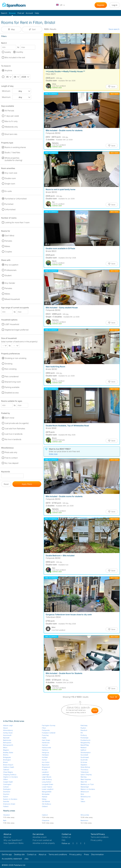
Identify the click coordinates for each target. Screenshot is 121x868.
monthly (20, 52)
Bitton (5, 748)
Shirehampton (86, 752)
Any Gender (10, 283)
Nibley (44, 799)
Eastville (6, 801)
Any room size (11, 173)
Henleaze (45, 755)
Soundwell (84, 755)
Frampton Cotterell (49, 733)
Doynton (6, 794)
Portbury (84, 735)
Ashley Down (8, 733)
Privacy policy (96, 840)
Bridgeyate (7, 757)
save (95, 711)
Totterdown (85, 772)
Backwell (6, 738)
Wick (82, 794)
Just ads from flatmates (15, 429)
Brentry (6, 755)
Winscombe (85, 815)
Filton (44, 728)
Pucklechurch (85, 740)
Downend (7, 792)
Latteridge (45, 775)
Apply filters (27, 484)
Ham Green (46, 740)
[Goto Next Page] (114, 697)
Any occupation (12, 265)
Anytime (8, 70)
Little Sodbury (47, 779)
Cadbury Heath (9, 767)
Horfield (45, 757)
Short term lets (11, 134)
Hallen (44, 738)
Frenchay (45, 735)
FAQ (63, 840)
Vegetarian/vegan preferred (16, 330)
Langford (45, 772)
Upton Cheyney (86, 775)
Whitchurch (85, 792)
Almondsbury (8, 730)
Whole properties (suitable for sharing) (13, 159)
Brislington (7, 760)
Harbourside (46, 748)
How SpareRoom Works (14, 843)
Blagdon (6, 750)
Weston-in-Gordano (88, 789)
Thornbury (84, 770)
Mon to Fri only (11, 121)
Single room (10, 184)
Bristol (5, 762)
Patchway (84, 725)
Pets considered (12, 376)
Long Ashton (47, 782)
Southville (84, 760)
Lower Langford (48, 789)
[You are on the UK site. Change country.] (61, 5)
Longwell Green (48, 784)
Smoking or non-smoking (16, 358)
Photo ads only (11, 452)
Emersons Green (9, 804)
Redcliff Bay (85, 745)
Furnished (9, 204)
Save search (114, 29)
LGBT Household (12, 324)
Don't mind (9, 418)
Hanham (45, 745)
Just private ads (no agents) (17, 423)
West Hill (84, 782)
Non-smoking (11, 369)
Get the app (7, 854)
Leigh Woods (47, 777)
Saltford (83, 750)
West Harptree (86, 779)
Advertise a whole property (44, 843)
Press (86, 854)
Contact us (66, 837)
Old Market (46, 801)
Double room (10, 178)
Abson (6, 728)
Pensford (84, 730)
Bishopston (7, 743)
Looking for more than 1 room (17, 222)
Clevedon (7, 815)
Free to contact (11, 458)
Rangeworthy (85, 743)
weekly (8, 52)
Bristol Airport (8, 765)
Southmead (85, 757)
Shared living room (13, 382)
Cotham (6, 787)
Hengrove (45, 752)
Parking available (12, 387)
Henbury (45, 750)
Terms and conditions (100, 837)
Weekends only (11, 127)
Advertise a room (40, 837)
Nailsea (45, 797)
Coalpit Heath (8, 782)
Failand (6, 806)
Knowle (45, 770)
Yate (82, 799)
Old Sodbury (46, 804)
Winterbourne (85, 797)
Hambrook (46, 743)
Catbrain (6, 770)
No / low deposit (12, 463)
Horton (44, 760)
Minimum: (6, 91)
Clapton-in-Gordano (11, 777)
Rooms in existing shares (15, 147)
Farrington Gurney (49, 725)
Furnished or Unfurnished (16, 199)
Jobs (26, 859)
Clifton (5, 779)
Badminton (84, 820)
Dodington (7, 789)
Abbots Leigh (8, 725)
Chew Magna (8, 772)
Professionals (11, 270)
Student (8, 275)
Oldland (45, 806)
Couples (8, 252)
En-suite (8, 191)
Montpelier (46, 794)
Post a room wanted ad (42, 840)
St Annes (84, 762)
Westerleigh (85, 787)
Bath (5, 820)
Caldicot (45, 815)
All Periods (9, 111)
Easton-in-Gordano (10, 799)
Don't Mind (9, 236)
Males (7, 246)
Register (101, 5)
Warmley (84, 777)
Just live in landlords (14, 434)
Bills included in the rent (15, 57)
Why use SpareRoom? (13, 840)
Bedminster (7, 740)
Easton (6, 797)
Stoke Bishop (85, 767)
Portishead (84, 738)
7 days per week (12, 116)
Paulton (83, 728)
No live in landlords (13, 439)
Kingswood (46, 767)
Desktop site (19, 854)
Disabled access (12, 393)
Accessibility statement (12, 859)
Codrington (7, 784)
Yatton (83, 801)
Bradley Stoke (8, 752)
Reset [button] (6, 484)
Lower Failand (47, 787)
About (7, 837)
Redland (83, 748)
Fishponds (46, 730)
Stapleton (84, 765)
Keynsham (46, 765)
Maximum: (6, 97)
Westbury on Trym (87, 784)
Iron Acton (46, 762)
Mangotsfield (47, 792)
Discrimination (97, 854)
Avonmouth (7, 735)
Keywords (6, 472)
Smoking (9, 364)
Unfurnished (10, 209)
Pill (82, 733)
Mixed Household (12, 299)
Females (8, 241)
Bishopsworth (8, 745)
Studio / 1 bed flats (12, 152)
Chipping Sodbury (10, 775)
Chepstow (46, 820)
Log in (115, 5)
